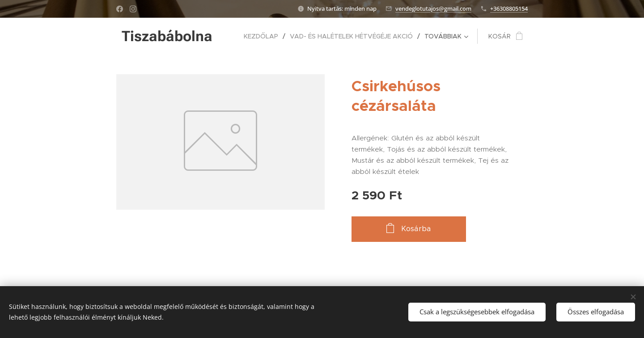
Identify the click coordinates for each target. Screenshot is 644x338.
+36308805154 (509, 8)
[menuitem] (263, 36)
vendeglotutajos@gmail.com (433, 8)
